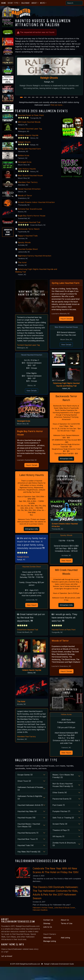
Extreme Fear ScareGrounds (30, 212)
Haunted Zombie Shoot (28, 252)
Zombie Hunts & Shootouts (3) (64, 857)
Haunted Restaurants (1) (28, 846)
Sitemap (47, 937)
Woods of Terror (25, 198)
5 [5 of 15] (37, 100)
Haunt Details (32, 472)
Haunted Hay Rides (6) (27, 825)
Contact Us (48, 933)
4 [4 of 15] (33, 100)
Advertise (47, 951)
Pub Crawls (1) (59, 818)
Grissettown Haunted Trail (29, 225)
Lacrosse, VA (66, 709)
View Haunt (32, 613)
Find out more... (57, 108)
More (43, 3)
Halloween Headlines (40, 923)
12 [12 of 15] (65, 100)
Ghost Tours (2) (24, 794)
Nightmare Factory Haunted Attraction (35, 258)
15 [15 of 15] (77, 100)
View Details (32, 397)
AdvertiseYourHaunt (8, 232)
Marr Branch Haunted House (30, 178)
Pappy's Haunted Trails (28, 238)
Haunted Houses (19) (26, 831)
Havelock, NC (32, 301)
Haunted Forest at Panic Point (31, 118)
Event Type (13, 3)
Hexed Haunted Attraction (29, 192)
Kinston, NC (66, 492)
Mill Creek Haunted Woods (29, 125)
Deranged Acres (25, 165)
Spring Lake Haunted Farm (29, 151)
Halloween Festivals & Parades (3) (30, 802)
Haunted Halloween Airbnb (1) (30, 818)
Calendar (25, 3)
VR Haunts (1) (58, 850)
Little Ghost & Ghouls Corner (65, 921)
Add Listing (65, 951)
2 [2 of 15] (25, 100)
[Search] (74, 3)
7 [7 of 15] (45, 100)
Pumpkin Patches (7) (61, 825)
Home (4, 3)
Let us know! (7, 969)
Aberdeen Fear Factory (28, 185)
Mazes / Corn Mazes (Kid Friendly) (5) (63, 789)
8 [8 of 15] (49, 100)
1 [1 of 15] (21, 100)
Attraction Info (32, 536)
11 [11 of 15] (61, 100)
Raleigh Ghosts (49, 78)
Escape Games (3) (25, 788)
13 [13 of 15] (69, 100)
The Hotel (22, 265)
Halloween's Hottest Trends (43, 921)
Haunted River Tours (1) (28, 852)
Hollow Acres (24, 158)
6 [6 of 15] (41, 100)
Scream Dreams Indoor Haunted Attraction (36, 205)
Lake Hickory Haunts (27, 171)
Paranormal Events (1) (62, 812)
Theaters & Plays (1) (61, 843)
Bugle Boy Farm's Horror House (32, 218)
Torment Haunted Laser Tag (30, 131)
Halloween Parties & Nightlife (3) (30, 811)
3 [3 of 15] (29, 100)
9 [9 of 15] (53, 100)
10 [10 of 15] (57, 100)
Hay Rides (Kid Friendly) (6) (29, 865)
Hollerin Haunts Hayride (28, 138)
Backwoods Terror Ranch (29, 232)
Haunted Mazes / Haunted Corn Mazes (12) (29, 838)
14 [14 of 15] (73, 100)
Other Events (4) (60, 806)
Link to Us (48, 940)
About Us (65, 933)
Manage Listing (50, 954)
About (34, 3)
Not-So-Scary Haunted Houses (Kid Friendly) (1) (63, 798)
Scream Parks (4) (60, 837)
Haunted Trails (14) (26, 859)
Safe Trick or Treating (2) (63, 831)
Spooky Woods (24, 245)
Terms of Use (67, 937)
